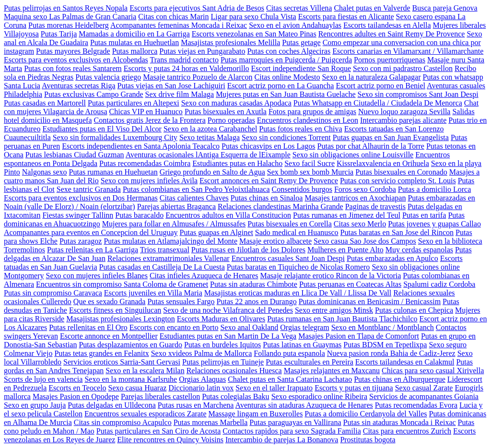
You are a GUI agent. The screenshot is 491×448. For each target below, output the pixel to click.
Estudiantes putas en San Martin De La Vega (228, 336)
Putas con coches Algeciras (289, 51)
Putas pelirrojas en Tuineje (223, 362)
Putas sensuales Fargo (181, 301)
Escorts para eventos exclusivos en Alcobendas (76, 60)
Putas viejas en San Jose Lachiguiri (171, 86)
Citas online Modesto (287, 77)
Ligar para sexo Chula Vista (253, 17)
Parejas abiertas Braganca (176, 206)
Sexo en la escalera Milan (145, 371)
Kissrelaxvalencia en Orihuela (383, 163)
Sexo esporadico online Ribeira (319, 396)
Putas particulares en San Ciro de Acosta (159, 431)
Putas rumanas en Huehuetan (113, 172)
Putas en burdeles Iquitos (222, 345)
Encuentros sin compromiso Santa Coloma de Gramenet (122, 284)
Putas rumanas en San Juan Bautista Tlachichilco (342, 319)
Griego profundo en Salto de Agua (212, 172)
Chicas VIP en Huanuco (146, 112)
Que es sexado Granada (110, 301)
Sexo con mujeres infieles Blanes (97, 276)
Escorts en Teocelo (77, 388)
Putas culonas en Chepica (414, 310)
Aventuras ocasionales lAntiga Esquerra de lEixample (208, 155)
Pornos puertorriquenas (390, 60)
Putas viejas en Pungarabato (202, 51)
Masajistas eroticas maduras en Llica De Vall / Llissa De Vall (298, 293)
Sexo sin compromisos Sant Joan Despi (418, 94)
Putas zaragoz (81, 241)
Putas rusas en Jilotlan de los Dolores (248, 250)
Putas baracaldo (139, 215)
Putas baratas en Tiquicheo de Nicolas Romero (298, 267)
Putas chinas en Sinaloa (267, 198)
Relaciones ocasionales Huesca (234, 371)
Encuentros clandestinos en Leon (308, 120)
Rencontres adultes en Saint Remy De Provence (392, 34)
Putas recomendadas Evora (416, 405)
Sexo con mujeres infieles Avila (149, 181)
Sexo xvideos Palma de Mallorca (202, 353)
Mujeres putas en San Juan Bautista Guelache (286, 94)
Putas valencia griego (108, 77)
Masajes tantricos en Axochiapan (355, 198)
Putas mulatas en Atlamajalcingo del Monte (170, 241)
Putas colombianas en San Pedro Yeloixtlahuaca (196, 189)
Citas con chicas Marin (173, 17)
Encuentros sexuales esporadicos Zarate (146, 414)
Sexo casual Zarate (424, 388)
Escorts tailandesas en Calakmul (405, 362)
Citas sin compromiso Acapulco (123, 422)
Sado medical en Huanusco (297, 232)
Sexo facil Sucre (310, 163)
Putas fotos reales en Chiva (300, 129)
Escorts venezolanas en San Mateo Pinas (254, 34)
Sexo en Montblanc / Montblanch (383, 327)
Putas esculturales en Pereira (310, 362)
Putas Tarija (59, 34)
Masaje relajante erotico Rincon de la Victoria (331, 276)
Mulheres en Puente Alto (345, 250)
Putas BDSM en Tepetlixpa (385, 345)
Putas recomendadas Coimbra (145, 163)
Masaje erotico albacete (275, 241)
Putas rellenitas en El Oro (88, 327)
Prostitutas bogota (368, 440)
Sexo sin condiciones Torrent (286, 137)
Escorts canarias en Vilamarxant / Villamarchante (408, 51)
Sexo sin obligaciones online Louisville (353, 155)
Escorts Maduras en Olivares (221, 319)
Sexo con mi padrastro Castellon (403, 68)
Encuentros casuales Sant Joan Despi (288, 258)
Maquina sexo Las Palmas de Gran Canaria (70, 17)
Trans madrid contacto (184, 60)
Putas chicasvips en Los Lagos (269, 146)
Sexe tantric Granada (89, 189)
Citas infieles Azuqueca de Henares (204, 276)
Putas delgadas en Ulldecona (112, 405)
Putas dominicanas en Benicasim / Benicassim (370, 301)
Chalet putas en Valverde (372, 8)
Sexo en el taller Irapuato (274, 388)
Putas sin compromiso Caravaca (53, 293)
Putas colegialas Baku (235, 396)
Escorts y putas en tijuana (354, 388)
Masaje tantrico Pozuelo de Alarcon (198, 77)
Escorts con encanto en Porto (174, 327)
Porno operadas (231, 120)
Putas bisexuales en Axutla (226, 112)
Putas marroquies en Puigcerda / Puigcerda (286, 60)
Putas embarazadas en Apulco (392, 258)
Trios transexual (165, 250)
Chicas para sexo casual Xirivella (433, 371)
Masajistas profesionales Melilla (230, 42)
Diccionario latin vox (201, 388)
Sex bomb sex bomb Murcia (310, 172)
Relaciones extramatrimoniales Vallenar (169, 258)
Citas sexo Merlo (360, 224)
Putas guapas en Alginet (216, 232)
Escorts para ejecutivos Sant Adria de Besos (197, 8)
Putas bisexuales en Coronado (401, 172)
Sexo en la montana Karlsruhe (131, 379)
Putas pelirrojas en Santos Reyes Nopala (66, 8)
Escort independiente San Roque (301, 68)
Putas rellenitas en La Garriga (93, 250)
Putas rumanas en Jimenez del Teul (347, 215)
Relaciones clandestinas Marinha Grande (281, 206)
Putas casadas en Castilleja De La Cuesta (162, 267)
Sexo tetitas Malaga (210, 137)
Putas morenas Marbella (211, 422)
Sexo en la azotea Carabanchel (210, 129)
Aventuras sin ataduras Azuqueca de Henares (304, 405)
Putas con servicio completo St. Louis (398, 181)
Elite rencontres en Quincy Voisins (170, 440)
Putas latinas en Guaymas (302, 345)
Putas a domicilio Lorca (434, 189)
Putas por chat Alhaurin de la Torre (371, 146)
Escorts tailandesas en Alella (387, 25)
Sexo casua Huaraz (138, 388)
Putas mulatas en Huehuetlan (134, 42)
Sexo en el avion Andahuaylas (295, 25)
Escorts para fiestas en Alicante (346, 17)
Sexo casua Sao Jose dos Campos (365, 241)
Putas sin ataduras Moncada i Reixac (400, 422)
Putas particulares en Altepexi (134, 103)
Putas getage (301, 42)
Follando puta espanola (289, 353)
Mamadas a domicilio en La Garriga (134, 34)
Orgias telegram (304, 327)
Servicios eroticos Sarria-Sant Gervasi (122, 362)
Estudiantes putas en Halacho (237, 163)
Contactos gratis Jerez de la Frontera (150, 120)
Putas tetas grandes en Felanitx (101, 353)
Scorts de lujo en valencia (43, 379)
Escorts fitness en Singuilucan (115, 310)
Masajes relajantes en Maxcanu (332, 371)
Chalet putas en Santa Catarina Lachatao (290, 379)
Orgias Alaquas (202, 379)
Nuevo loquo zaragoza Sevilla (404, 112)
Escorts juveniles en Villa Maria (153, 293)
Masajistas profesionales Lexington (121, 319)
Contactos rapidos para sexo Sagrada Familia (292, 431)
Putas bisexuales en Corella (290, 224)
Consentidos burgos (302, 189)
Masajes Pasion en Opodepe (76, 396)
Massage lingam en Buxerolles (256, 414)
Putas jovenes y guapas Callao (434, 224)
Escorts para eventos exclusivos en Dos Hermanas (81, 198)
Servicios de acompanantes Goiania (424, 396)
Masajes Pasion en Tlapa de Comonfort (359, 336)
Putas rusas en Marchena (196, 405)
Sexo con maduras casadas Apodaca (236, 103)
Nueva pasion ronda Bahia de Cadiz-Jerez (391, 353)
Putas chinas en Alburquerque (400, 379)
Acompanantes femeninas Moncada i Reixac (179, 25)
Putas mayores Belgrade (73, 51)
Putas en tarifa (424, 215)
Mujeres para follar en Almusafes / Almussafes (174, 224)
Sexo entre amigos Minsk (334, 310)
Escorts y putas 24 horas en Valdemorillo (187, 68)
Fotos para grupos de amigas (312, 112)
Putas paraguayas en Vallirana (295, 422)
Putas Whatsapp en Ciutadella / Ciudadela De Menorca (378, 103)
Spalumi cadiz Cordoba (439, 284)
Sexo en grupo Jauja (35, 405)
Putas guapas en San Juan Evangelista (391, 137)
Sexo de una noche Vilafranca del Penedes (228, 310)
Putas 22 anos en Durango (257, 301)
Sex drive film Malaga (180, 94)
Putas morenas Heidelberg (69, 25)
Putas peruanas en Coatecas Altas (350, 284)
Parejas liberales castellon (160, 396)
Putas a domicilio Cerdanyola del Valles (366, 414)
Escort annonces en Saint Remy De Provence (269, 181)
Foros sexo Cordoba (365, 189)
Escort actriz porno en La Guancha (281, 86)
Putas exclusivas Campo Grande (94, 94)
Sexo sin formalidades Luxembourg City (115, 137)
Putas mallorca (135, 51)
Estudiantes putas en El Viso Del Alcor (102, 129)
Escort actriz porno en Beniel (380, 86)
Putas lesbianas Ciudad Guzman (75, 155)
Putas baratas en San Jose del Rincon (397, 232)
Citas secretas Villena (299, 8)
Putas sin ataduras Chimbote (254, 284)
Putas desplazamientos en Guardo (130, 345)
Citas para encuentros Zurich (407, 431)
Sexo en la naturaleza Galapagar (371, 77)
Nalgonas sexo (45, 172)
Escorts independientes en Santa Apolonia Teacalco (141, 146)
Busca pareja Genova (445, 8)
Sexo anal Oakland (249, 327)
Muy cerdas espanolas (419, 250)
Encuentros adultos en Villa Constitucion (228, 215)
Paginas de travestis (375, 206)
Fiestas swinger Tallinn (78, 215)
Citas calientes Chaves (194, 198)
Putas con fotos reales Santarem (73, 68)
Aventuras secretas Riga (78, 86)
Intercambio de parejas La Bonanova (282, 440)
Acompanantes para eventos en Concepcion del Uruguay (91, 232)
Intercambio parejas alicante (403, 120)
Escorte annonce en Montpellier (109, 336)
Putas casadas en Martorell (45, 103)
